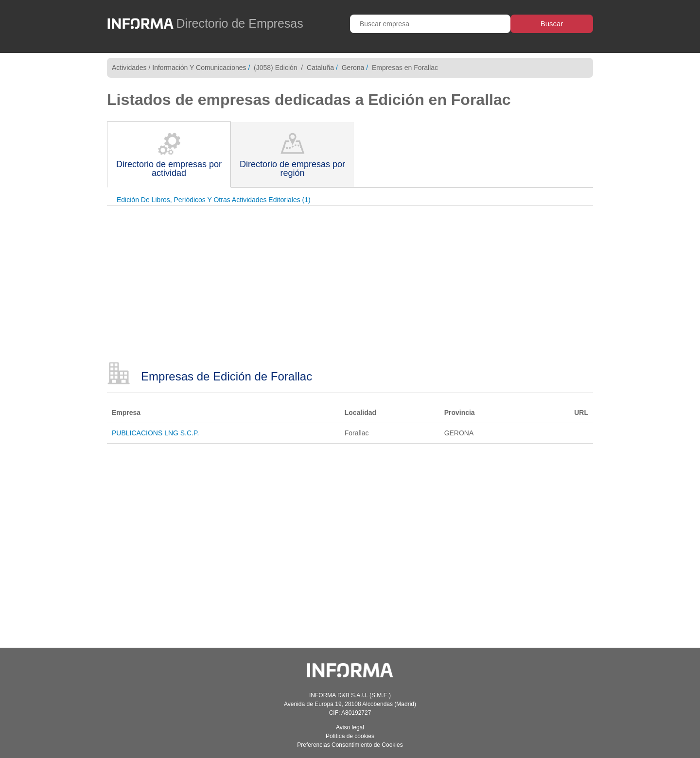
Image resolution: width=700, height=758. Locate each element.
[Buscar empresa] (430, 24)
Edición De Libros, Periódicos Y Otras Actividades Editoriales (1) (214, 200)
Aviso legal (350, 727)
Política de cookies (350, 736)
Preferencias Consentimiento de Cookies (350, 745)
